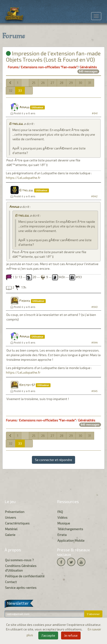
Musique (64, 523)
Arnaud (24, 107)
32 (11, 90)
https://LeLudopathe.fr (23, 178)
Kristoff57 (27, 385)
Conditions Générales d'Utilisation (21, 568)
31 (90, 83)
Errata (62, 535)
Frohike (25, 301)
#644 (94, 342)
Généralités (88, 67)
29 (71, 83)
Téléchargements (70, 529)
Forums (13, 67)
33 (20, 90)
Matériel (11, 529)
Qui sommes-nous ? (19, 560)
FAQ (60, 512)
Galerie (10, 535)
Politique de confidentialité (25, 576)
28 (62, 83)
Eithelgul (16, 124)
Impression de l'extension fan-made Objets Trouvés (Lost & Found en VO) (53, 56)
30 (80, 83)
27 (52, 83)
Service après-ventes (21, 588)
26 (43, 83)
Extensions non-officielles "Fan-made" (49, 67)
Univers (11, 517)
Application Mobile (71, 540)
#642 (94, 196)
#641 (95, 113)
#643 (94, 307)
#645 (94, 391)
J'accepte (48, 635)
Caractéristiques (17, 523)
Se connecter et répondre (53, 460)
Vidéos (62, 517)
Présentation (15, 512)
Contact (11, 582)
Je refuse (71, 635)
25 (34, 83)
